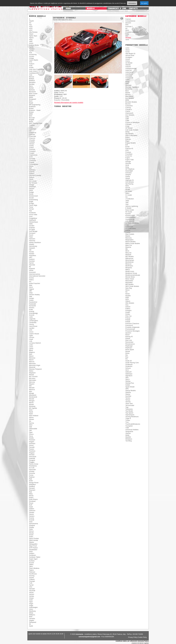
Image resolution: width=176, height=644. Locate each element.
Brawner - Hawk (35, 110)
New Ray (129, 288)
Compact (32, 151)
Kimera (32, 308)
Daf (30, 168)
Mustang (32, 406)
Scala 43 (129, 361)
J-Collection (130, 199)
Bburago (129, 85)
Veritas (32, 596)
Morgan (32, 401)
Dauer (31, 179)
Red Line (129, 340)
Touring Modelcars (132, 417)
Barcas (32, 77)
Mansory (32, 358)
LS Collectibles (131, 229)
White (31, 613)
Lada (31, 317)
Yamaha (32, 618)
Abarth (31, 21)
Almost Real (130, 55)
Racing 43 (129, 337)
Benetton (32, 82)
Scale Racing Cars (132, 363)
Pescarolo (33, 457)
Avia (31, 75)
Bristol (31, 112)
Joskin (31, 300)
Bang (127, 81)
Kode (31, 309)
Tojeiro (31, 570)
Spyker (32, 542)
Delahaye (33, 187)
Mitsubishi (33, 395)
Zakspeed (33, 622)
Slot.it (128, 379)
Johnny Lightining (132, 206)
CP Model (129, 128)
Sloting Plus (130, 383)
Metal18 (128, 255)
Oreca (31, 434)
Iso (30, 282)
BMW (31, 97)
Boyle (31, 103)
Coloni (31, 148)
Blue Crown (33, 94)
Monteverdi (33, 397)
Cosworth (33, 161)
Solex (31, 537)
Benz (31, 86)
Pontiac (32, 471)
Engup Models (131, 143)
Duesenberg (34, 200)
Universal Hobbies (132, 430)
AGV (31, 30)
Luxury (128, 232)
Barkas (32, 79)
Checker (32, 134)
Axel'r (127, 80)
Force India (33, 215)
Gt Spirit (32, 229)
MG (30, 386)
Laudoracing (130, 219)
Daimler (32, 172)
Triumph (32, 581)
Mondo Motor (130, 277)
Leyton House (34, 334)
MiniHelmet (129, 262)
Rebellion (32, 484)
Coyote (32, 162)
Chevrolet (33, 136)
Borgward (33, 99)
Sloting (128, 381)
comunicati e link (117, 8)
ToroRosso (33, 574)
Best (127, 91)
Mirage (32, 393)
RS (127, 359)
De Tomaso (33, 183)
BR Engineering (35, 105)
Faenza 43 (129, 148)
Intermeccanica (35, 274)
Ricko (128, 353)
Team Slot (129, 404)
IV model (129, 195)
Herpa (128, 178)
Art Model (129, 63)
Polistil (128, 320)
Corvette (32, 159)
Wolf (31, 617)
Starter (128, 394)
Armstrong (33, 54)
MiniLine (128, 264)
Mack (31, 350)
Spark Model (130, 387)
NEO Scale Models (132, 286)
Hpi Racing (129, 184)
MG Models (130, 256)
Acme (128, 52)
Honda (31, 252)
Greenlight (129, 171)
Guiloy (128, 176)
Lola (31, 341)
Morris (31, 403)
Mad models (130, 234)
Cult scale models (132, 130)
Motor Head (130, 279)
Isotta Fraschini (35, 283)
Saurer (32, 514)
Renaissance (130, 344)
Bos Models (130, 98)
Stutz (31, 551)
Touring (32, 576)
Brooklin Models (131, 102)
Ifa (30, 267)
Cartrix (128, 111)
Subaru (32, 553)
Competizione (130, 21)
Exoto (128, 147)
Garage (128, 162)
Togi (127, 407)
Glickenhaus (34, 222)
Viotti (31, 600)
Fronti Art (129, 156)
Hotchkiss (33, 255)
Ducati (31, 198)
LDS (31, 330)
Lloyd (31, 339)
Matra (31, 371)
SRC (127, 389)
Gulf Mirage (33, 231)
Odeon (128, 301)
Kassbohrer (33, 302)
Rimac (31, 496)
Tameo (128, 398)
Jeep (31, 293)
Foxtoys (128, 152)
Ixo (127, 197)
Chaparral (33, 133)
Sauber (32, 512)
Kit (126, 28)
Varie (127, 40)
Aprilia (31, 51)
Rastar (128, 338)
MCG (127, 251)
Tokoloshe (129, 409)
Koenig (32, 311)
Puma (31, 475)
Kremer (32, 315)
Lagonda (32, 319)
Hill (30, 250)
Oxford (128, 307)
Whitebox (129, 439)
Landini (32, 328)
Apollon (32, 49)
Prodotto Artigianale (132, 327)
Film (127, 25)
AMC (31, 41)
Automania (129, 72)
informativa (132, 3)
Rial (30, 492)
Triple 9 (128, 418)
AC (30, 23)
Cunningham (34, 164)
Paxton (32, 449)
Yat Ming (129, 441)
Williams (32, 615)
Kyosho (128, 214)
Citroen (32, 144)
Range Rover (34, 483)
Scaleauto (129, 364)
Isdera (31, 280)
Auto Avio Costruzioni (37, 69)
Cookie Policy (142, 637)
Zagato (32, 620)
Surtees (32, 561)
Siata (31, 529)
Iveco (31, 287)
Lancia (31, 324)
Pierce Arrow (34, 464)
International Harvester (37, 276)
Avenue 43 (129, 78)
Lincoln (32, 337)
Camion (128, 19)
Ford (31, 216)
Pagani (32, 442)
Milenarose (129, 258)
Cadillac (32, 125)
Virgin (31, 604)
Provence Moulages (133, 331)
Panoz (31, 445)
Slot (127, 36)
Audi (31, 66)
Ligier (31, 336)
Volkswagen (33, 607)
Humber (32, 261)
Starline (128, 392)
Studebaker (33, 550)
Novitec (128, 296)
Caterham (33, 129)
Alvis (31, 40)
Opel (31, 432)
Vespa (31, 598)
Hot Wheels (130, 182)
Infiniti (31, 270)
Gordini (32, 226)
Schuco (128, 368)
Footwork (32, 213)
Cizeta (31, 146)
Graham (32, 228)
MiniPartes (129, 266)
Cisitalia (32, 142)
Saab (31, 507)
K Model (128, 208)
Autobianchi (33, 73)
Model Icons (130, 271)
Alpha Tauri (33, 36)
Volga (31, 605)
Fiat (30, 211)
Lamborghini (34, 321)
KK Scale (129, 212)
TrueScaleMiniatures (133, 424)
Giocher (128, 163)
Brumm (128, 104)
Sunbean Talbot (35, 557)
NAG (31, 410)
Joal (127, 204)
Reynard (32, 490)
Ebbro (128, 137)
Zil (30, 624)
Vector (31, 592)
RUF (31, 505)
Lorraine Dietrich (35, 343)
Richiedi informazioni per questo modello (69, 102)
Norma (32, 423)
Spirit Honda (34, 540)
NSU (31, 425)
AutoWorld (129, 74)
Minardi (32, 388)
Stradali (128, 38)
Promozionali (130, 329)
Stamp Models (131, 391)
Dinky (128, 132)
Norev (128, 294)
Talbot (31, 565)
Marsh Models (131, 242)
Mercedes (33, 380)
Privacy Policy (133, 637)
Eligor (128, 141)
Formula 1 (129, 26)
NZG (127, 299)
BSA (31, 116)
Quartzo (128, 333)
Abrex (128, 50)
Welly (127, 435)
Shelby (32, 527)
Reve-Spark (130, 350)
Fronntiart (129, 154)
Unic (31, 587)
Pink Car (129, 316)
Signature (129, 376)
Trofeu (128, 420)
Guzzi (31, 235)
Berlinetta (129, 89)
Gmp (127, 167)
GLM (127, 165)
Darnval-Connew (35, 175)
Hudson (32, 259)
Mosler (32, 404)
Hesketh (32, 248)
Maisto (128, 236)
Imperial (32, 269)
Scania (32, 518)
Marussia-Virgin (35, 365)
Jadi (127, 202)
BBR (127, 83)
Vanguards (129, 431)
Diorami (128, 23)
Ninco (128, 290)
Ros (127, 357)
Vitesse (128, 433)
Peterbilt (32, 458)
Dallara (32, 174)
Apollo (31, 47)
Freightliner (33, 218)
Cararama (129, 106)
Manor (31, 356)
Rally (127, 34)
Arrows (32, 56)
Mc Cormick (33, 376)
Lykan (31, 349)
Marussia (32, 363)
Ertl (127, 145)
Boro (31, 101)
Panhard (32, 444)
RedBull (32, 486)
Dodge (31, 192)
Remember (129, 342)
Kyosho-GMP (130, 216)
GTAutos (129, 173)
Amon (31, 43)
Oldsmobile (33, 429)
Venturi (32, 594)
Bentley (32, 84)
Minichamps (130, 260)
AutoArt (128, 67)
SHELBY (129, 372)
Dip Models (129, 134)
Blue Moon (129, 96)
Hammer (32, 241)
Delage (32, 185)
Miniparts (129, 268)
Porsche (32, 473)
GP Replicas (130, 169)
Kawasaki (33, 304)
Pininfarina (33, 466)
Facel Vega (33, 205)
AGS (31, 26)
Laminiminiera (130, 217)
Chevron (32, 138)
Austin (31, 67)
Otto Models (130, 303)
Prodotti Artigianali (132, 32)
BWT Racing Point (36, 123)
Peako (128, 312)
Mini (31, 391)
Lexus (31, 332)
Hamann (32, 239)
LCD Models (130, 221)
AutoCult (129, 70)
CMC (127, 117)
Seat (31, 522)
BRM (31, 114)
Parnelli (32, 447)
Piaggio (32, 462)
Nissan (32, 419)
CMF (127, 119)
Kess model (130, 210)
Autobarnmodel (131, 68)
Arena (128, 61)
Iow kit (128, 188)
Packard (32, 440)
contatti (133, 8)
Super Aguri (33, 559)
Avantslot (129, 76)
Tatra (31, 566)
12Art (127, 48)
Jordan (32, 298)
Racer (128, 335)
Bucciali (32, 118)
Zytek (31, 626)
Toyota (31, 578)
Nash (31, 414)
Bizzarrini (32, 92)
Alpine (31, 38)
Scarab (32, 520)
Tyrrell (31, 585)
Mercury (32, 382)
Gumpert (32, 233)
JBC (31, 291)
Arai (31, 53)
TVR (31, 583)
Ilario (127, 186)
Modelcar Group (131, 273)
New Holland (34, 416)
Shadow (32, 525)
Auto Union (33, 71)
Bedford (32, 80)
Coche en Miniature (132, 122)
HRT (31, 257)
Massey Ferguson (35, 369)
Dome (31, 194)
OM (30, 430)
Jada (127, 201)
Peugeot (32, 460)
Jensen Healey (34, 295)
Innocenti (32, 272)
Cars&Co (129, 109)
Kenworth (33, 306)
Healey (32, 244)
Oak (31, 427)
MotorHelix (129, 281)
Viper (31, 602)
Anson (128, 59)
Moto (127, 30)
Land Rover (33, 326)
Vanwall (32, 589)
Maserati (32, 367)
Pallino (128, 309)
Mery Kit (128, 253)
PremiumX (129, 325)
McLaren (32, 378)
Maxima (128, 247)
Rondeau (32, 501)
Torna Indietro (63, 106)
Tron (127, 422)
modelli (91, 8)
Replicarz (129, 348)
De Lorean (33, 181)
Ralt (31, 479)
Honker (32, 254)
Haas (31, 237)
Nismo (31, 417)
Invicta (31, 278)
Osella (31, 438)
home (68, 8)
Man (31, 354)
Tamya (128, 400)
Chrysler (32, 140)
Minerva (32, 390)
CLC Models (130, 115)
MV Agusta (33, 408)
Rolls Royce (33, 499)
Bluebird (32, 95)
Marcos (32, 362)
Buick (31, 121)
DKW (31, 190)
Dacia (31, 166)
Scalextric (129, 366)
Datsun (32, 177)
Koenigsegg (33, 313)
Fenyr (31, 207)
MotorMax (129, 283)
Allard (31, 34)
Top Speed (129, 413)
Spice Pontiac (34, 538)
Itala (31, 285)
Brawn (31, 108)
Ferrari (31, 209)
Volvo (31, 609)
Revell (128, 351)
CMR (127, 121)
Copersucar (33, 155)
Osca (31, 436)
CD (30, 131)
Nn (30, 421)
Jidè (31, 296)
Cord (31, 157)
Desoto (32, 188)
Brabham (32, 107)
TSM (127, 428)
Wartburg (32, 611)
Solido (128, 385)
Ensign (32, 203)
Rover (31, 503)
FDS (127, 150)
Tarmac (128, 402)
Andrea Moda (34, 45)
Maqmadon (129, 240)
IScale (128, 189)
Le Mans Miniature (132, 223)
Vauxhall (32, 591)
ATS (31, 62)
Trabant (32, 579)
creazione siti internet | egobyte (140, 643)
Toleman (32, 572)
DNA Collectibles (131, 135)
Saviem (32, 516)
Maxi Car (129, 245)
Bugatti (32, 120)
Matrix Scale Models (133, 243)
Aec (30, 25)
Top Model (129, 411)
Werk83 (128, 437)
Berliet (31, 88)
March (31, 360)
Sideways (129, 374)
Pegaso (32, 453)
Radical (32, 477)
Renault (32, 488)
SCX (127, 370)
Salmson (32, 511)
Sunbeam (33, 555)
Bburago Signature (132, 87)
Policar (128, 318)
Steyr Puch (33, 546)
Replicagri (129, 346)
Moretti (32, 399)
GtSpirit (128, 175)
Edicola (128, 139)
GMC (31, 224)
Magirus (32, 352)
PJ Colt (32, 468)
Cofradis (128, 124)
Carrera (128, 108)
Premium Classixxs (132, 323)
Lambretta (33, 322)
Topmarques (130, 415)
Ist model (129, 191)
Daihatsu (32, 170)
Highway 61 (130, 180)
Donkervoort (34, 196)
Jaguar (32, 289)
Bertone (32, 90)
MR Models (130, 284)
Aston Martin (34, 60)
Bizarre (128, 95)
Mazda (32, 375)
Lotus (31, 347)
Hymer (31, 263)
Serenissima (34, 524)
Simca (31, 531)
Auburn (32, 64)
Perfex (128, 314)
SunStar (128, 396)
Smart (31, 535)
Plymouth (32, 470)
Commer (32, 149)
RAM (31, 481)
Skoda (31, 533)
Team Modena (34, 568)
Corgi (127, 126)
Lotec (31, 345)
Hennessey (33, 246)
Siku (127, 377)
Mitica (128, 270)
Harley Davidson (35, 242)
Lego (127, 225)
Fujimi (128, 158)
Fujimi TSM (129, 160)
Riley (31, 494)
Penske (32, 455)
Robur (31, 497)
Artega (31, 58)
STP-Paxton (33, 548)
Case (31, 127)
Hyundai (32, 265)
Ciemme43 (129, 113)
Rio (127, 355)
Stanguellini (33, 544)
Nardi (31, 412)
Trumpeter (129, 426)
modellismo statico (47, 9)
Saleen (32, 509)
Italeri (127, 193)
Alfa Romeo (33, 32)
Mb (127, 249)
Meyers (32, 384)
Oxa (127, 305)
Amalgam (129, 57)
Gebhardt (32, 220)
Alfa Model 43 (130, 54)
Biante (128, 93)
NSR (127, 297)
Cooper (32, 153)
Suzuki (32, 563)
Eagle (31, 201)
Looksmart (129, 227)
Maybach (32, 373)
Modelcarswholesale (133, 275)
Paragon (129, 310)
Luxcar (128, 230)
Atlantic (128, 65)
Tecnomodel (130, 405)
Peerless (32, 451)
